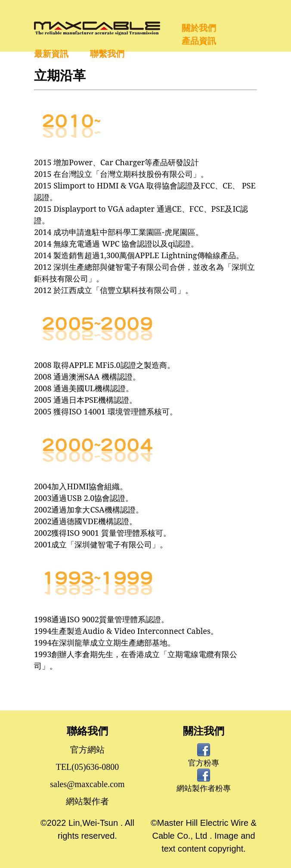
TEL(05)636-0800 (88, 767)
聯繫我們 (107, 54)
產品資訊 (199, 41)
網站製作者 (87, 801)
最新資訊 (51, 54)
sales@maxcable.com (87, 784)
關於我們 (199, 28)
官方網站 (87, 750)
